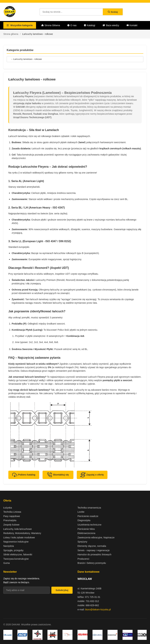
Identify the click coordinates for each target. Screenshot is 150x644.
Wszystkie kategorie (20, 25)
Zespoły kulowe (11, 525)
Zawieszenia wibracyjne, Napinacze (96, 537)
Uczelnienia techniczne (90, 525)
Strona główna (11, 34)
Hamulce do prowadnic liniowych (95, 554)
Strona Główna (51, 25)
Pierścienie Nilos (86, 529)
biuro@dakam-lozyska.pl (98, 609)
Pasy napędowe (12, 516)
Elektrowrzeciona (87, 533)
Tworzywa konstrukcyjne (16, 559)
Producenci (83, 559)
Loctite (81, 512)
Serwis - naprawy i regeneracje (94, 550)
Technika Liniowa (12, 512)
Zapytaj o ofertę (92, 475)
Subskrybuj (62, 590)
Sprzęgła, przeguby (13, 550)
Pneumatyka (10, 520)
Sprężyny (82, 542)
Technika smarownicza (89, 508)
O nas (72, 25)
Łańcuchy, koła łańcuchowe (18, 529)
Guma (7, 563)
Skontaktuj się (58, 475)
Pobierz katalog (24, 475)
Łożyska (8, 508)
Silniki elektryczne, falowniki (18, 554)
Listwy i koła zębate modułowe (19, 537)
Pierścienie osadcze (88, 516)
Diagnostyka (84, 520)
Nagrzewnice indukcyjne (16, 542)
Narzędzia (9, 546)
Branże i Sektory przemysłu (92, 563)
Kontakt (132, 25)
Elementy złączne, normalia (92, 546)
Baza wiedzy (111, 25)
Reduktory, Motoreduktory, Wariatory (22, 533)
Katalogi (90, 25)
